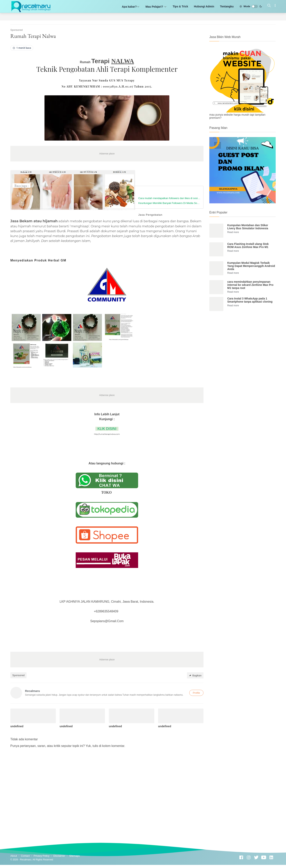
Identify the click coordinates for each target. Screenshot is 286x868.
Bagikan (195, 675)
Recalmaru (26, 860)
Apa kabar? (131, 7)
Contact (25, 856)
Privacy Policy (41, 856)
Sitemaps (74, 856)
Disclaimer (59, 856)
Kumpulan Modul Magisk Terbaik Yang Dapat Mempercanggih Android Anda (251, 266)
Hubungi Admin (204, 6)
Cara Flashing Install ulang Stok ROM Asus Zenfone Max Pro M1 (248, 245)
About (14, 856)
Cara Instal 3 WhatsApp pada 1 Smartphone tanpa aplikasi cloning (250, 300)
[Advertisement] (242, 346)
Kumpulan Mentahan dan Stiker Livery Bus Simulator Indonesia (248, 227)
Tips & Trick (180, 6)
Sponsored (18, 675)
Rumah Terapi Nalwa (33, 36)
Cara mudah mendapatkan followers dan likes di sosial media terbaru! (169, 198)
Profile (196, 693)
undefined (17, 726)
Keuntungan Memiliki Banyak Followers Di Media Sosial (169, 203)
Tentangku (227, 6)
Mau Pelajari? (156, 7)
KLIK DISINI (107, 429)
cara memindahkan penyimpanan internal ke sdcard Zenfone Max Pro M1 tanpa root (250, 285)
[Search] (269, 6)
